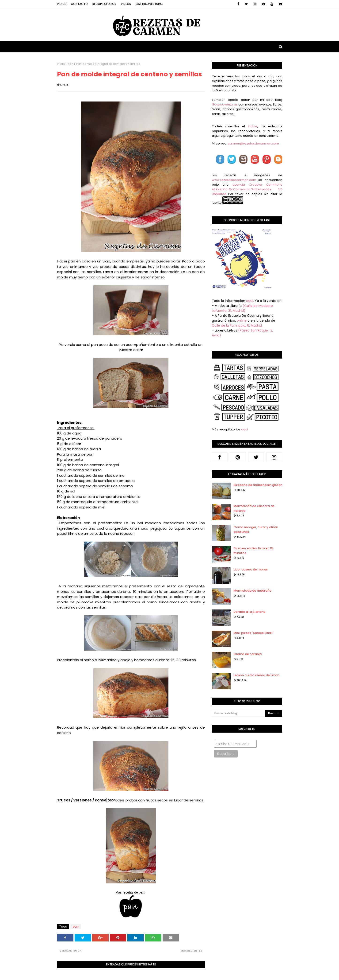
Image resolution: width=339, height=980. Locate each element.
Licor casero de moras (251, 569)
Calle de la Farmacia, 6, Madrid (237, 325)
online (242, 320)
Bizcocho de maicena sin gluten (258, 485)
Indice (62, 4)
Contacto (79, 4)
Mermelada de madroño (252, 591)
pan (70, 64)
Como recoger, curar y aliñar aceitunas (256, 529)
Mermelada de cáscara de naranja (254, 508)
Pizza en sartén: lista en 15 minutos (253, 551)
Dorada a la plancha (249, 612)
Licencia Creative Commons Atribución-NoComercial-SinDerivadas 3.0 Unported (247, 189)
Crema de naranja (248, 654)
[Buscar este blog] (238, 713)
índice (253, 126)
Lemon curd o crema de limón (256, 675)
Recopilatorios (104, 4)
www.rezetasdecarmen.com (234, 180)
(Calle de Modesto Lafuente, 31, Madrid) (242, 308)
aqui (245, 429)
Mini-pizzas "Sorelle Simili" (253, 633)
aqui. (250, 301)
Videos (126, 4)
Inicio (61, 64)
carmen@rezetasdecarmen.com (253, 143)
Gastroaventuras (149, 4)
